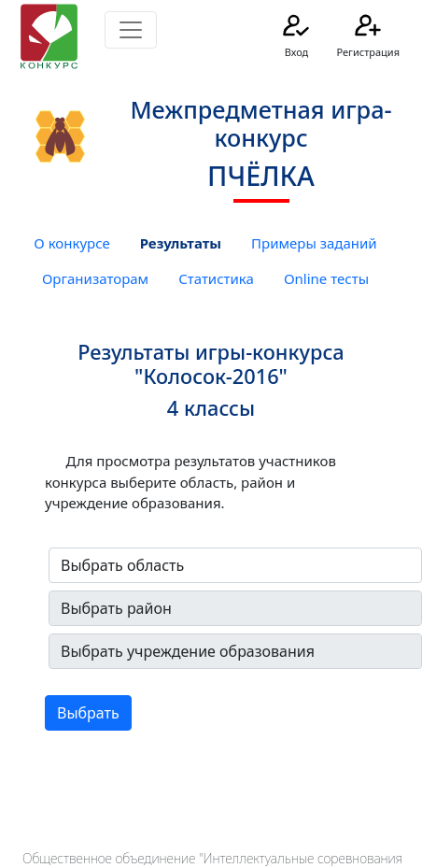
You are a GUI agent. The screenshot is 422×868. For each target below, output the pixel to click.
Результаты (181, 243)
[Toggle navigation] (131, 30)
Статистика (216, 278)
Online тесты (326, 278)
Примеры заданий (314, 243)
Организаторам (95, 278)
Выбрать (88, 713)
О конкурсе (71, 243)
